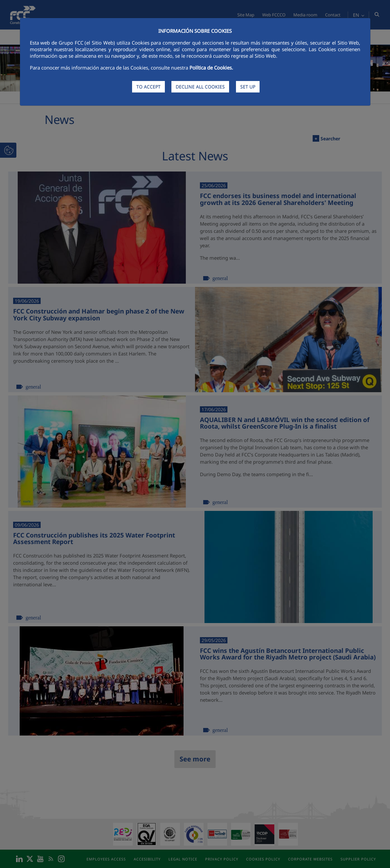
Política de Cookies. (211, 68)
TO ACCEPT (148, 87)
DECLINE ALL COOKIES (200, 87)
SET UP (248, 87)
